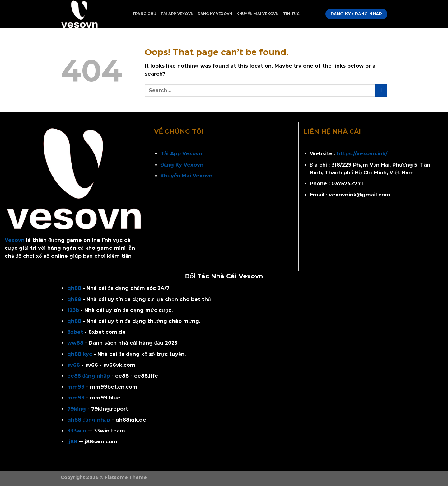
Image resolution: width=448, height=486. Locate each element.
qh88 (74, 288)
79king (77, 409)
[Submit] (381, 90)
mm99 (76, 387)
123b (73, 310)
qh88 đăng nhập (89, 420)
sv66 (74, 365)
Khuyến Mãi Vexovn (257, 14)
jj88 (72, 442)
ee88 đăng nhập (89, 376)
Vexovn (15, 240)
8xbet (75, 332)
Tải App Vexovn (177, 14)
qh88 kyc (80, 354)
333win (77, 431)
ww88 (75, 343)
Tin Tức (292, 14)
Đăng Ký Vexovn (215, 14)
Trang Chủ (144, 14)
